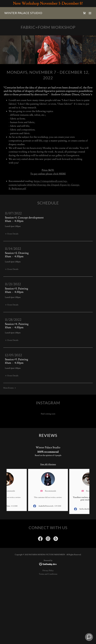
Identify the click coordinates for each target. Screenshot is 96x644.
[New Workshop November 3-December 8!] (48, 4)
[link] (23, 13)
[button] (90, 13)
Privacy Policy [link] (48, 571)
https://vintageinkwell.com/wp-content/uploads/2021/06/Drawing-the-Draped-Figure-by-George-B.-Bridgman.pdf (44, 185)
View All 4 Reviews (48, 464)
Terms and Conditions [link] (48, 574)
